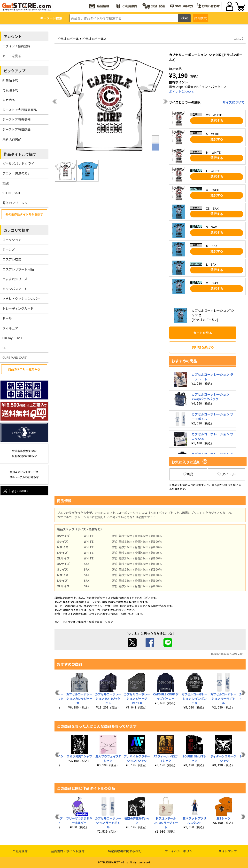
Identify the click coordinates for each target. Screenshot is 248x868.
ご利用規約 (20, 851)
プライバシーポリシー (180, 851)
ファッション (12, 240)
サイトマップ (228, 851)
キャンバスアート (15, 289)
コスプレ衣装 (12, 259)
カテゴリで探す (16, 230)
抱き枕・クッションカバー (21, 299)
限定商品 (9, 100)
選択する (217, 121)
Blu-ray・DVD (12, 338)
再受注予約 (10, 90)
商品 (188, 474)
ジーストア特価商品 (16, 129)
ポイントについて (182, 92)
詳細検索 (201, 18)
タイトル (226, 474)
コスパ (238, 39)
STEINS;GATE (12, 193)
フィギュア (10, 328)
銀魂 (6, 183)
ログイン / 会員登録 (16, 46)
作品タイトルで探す (20, 154)
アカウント (13, 36)
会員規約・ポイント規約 (68, 851)
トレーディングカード (18, 308)
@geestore (15, 490)
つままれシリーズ (15, 279)
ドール (7, 318)
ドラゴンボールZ (94, 39)
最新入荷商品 (12, 139)
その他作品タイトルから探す (24, 214)
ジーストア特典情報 (16, 119)
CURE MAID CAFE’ (15, 357)
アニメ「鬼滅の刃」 (17, 173)
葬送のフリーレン (15, 203)
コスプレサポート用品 (18, 269)
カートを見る (12, 56)
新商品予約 (10, 80)
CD (4, 348)
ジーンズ (9, 250)
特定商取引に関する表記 (125, 851)
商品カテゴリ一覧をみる (24, 369)
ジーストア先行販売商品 (20, 110)
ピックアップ (15, 71)
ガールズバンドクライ (18, 163)
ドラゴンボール (68, 39)
